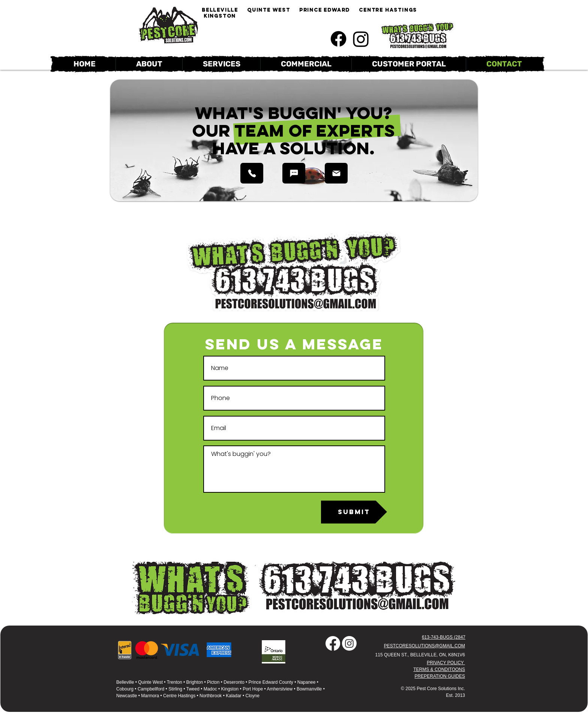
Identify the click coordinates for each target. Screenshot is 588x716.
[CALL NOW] (252, 173)
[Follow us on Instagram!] (361, 39)
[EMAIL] (336, 173)
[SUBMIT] (354, 512)
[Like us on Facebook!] (333, 643)
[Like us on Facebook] (338, 39)
